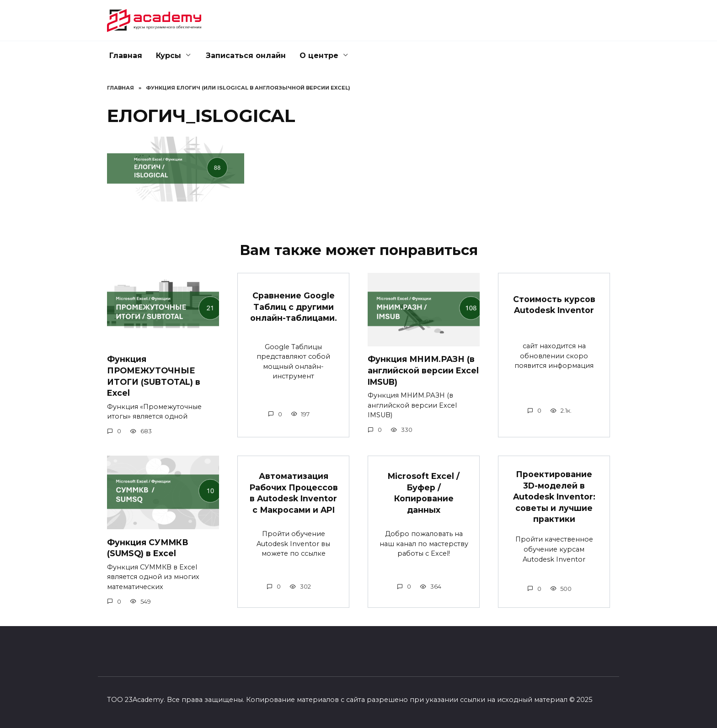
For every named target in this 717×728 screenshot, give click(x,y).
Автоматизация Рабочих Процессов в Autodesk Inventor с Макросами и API (294, 493)
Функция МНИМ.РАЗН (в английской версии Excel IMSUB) (423, 370)
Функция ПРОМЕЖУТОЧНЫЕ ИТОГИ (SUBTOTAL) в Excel (154, 376)
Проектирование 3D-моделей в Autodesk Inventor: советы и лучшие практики (554, 497)
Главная (126, 56)
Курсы (169, 56)
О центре (319, 56)
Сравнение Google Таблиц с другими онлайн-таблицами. (294, 307)
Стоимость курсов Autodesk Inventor (554, 304)
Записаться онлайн (246, 56)
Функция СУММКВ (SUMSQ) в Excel (148, 547)
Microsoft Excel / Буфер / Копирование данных (424, 493)
